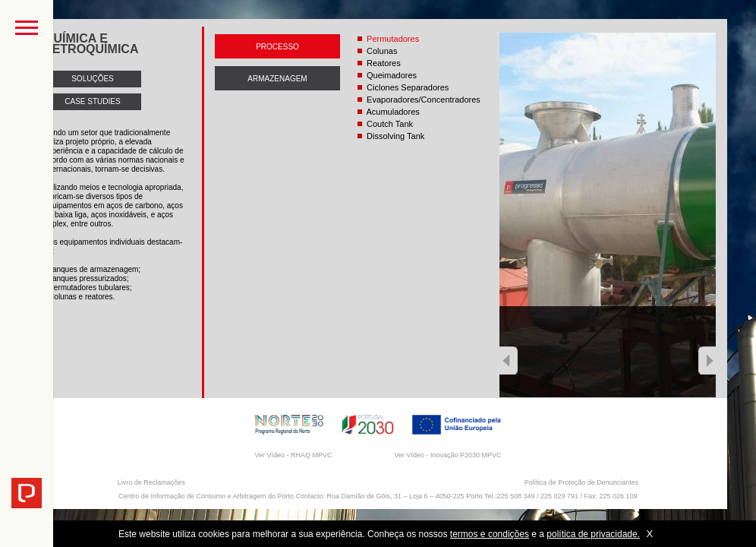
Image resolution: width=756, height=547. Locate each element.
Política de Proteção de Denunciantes (582, 482)
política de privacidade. (593, 534)
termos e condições (490, 534)
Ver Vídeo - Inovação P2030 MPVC (447, 455)
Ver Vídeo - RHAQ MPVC (293, 455)
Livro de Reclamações (151, 482)
